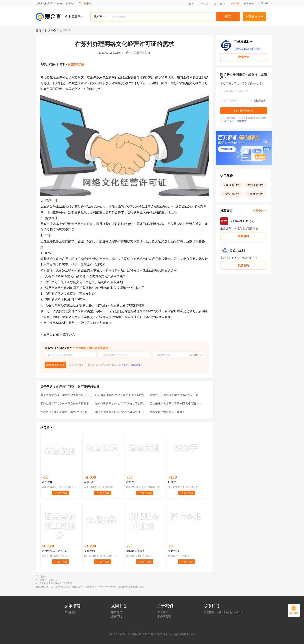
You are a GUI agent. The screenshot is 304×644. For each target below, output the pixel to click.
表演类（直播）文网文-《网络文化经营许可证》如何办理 (66, 412)
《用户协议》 (123, 365)
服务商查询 (164, 616)
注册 (266, 3)
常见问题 (70, 612)
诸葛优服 (47, 482)
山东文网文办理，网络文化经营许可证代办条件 (66, 395)
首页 (191, 4)
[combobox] (165, 17)
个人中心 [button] (219, 4)
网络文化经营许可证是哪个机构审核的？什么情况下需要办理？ (121, 412)
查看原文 (69, 334)
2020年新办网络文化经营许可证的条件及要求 (121, 395)
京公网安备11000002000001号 (146, 634)
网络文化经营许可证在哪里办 (167, 412)
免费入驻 (235, 3)
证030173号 (118, 634)
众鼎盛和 (89, 551)
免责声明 (117, 616)
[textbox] (174, 17)
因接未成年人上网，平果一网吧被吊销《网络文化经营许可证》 (176, 404)
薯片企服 (174, 551)
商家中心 (249, 3)
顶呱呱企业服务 (136, 551)
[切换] (89, 3)
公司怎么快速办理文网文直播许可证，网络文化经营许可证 (176, 395)
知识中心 (50, 30)
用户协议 (117, 612)
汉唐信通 (89, 482)
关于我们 (163, 612)
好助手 (172, 482)
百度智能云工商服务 (54, 551)
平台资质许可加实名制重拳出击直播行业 (65, 404)
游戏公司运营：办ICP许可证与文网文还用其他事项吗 (121, 404)
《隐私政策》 (136, 365)
